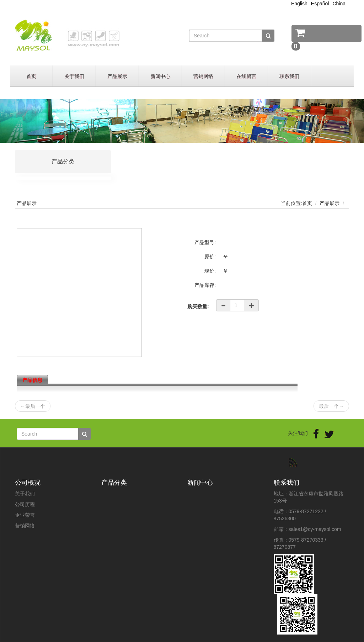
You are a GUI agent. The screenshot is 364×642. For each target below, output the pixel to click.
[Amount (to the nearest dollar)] (237, 305)
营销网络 (203, 76)
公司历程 (25, 504)
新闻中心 (160, 76)
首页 (31, 76)
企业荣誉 (25, 515)
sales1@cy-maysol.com (315, 529)
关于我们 (74, 76)
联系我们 (289, 76)
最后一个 (33, 406)
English (299, 4)
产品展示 (117, 76)
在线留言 (246, 76)
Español (320, 4)
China (339, 4)
